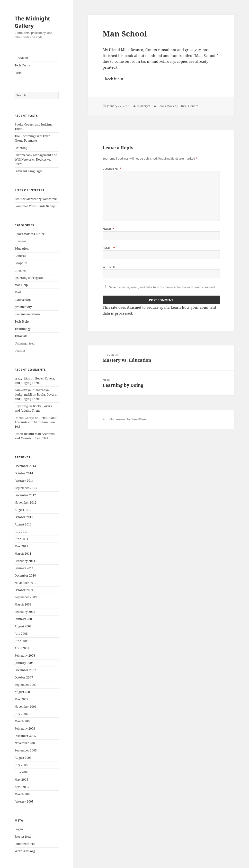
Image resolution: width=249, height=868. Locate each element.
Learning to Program (29, 278)
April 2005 (22, 787)
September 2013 (26, 488)
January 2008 (24, 663)
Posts (18, 73)
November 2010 (26, 583)
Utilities (20, 351)
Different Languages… (30, 171)
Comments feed (25, 844)
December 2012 (25, 495)
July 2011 (21, 532)
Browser (20, 241)
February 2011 (25, 561)
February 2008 (25, 656)
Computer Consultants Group (35, 206)
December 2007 (25, 670)
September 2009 (26, 597)
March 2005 (23, 794)
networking (23, 300)
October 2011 (24, 517)
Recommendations (27, 314)
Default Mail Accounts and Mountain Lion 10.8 (36, 422)
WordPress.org (25, 851)
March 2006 (23, 721)
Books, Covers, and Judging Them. (35, 381)
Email (109, 248)
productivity (23, 307)
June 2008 (22, 641)
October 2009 (24, 590)
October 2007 (24, 677)
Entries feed (23, 836)
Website (109, 267)
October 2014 (24, 473)
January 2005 (24, 801)
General (20, 256)
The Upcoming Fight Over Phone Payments (32, 138)
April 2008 (22, 648)
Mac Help (21, 285)
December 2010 (25, 575)
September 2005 (26, 750)
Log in (19, 829)
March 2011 (23, 554)
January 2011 (24, 568)
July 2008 (21, 634)
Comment (112, 169)
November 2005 (26, 743)
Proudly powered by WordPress (124, 419)
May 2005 (21, 780)
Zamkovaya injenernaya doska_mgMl (32, 392)
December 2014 (25, 466)
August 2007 (23, 692)
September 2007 (26, 685)
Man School (205, 55)
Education (22, 249)
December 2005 (25, 736)
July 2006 (21, 714)
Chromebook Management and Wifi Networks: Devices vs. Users (36, 159)
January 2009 (24, 619)
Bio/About (21, 58)
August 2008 (23, 626)
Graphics (21, 263)
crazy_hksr (22, 378)
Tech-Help (22, 321)
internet (20, 270)
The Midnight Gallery (32, 22)
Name (109, 229)
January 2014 (24, 481)
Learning (21, 148)
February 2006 (25, 728)
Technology (23, 329)
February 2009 (25, 612)
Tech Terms (22, 65)
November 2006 (26, 707)
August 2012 (23, 510)
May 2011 (21, 546)
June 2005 (22, 772)
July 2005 (21, 765)
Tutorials (21, 336)
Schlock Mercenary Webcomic (36, 199)
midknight (144, 106)
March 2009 (23, 604)
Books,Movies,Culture (30, 234)
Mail (18, 292)
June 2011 (22, 539)
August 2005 (23, 758)
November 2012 (26, 502)
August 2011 (23, 524)
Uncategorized (25, 343)
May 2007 (21, 699)
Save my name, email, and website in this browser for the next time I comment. (162, 287)
